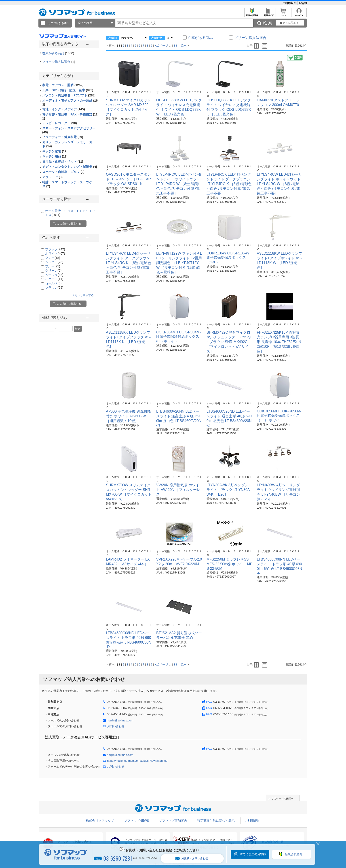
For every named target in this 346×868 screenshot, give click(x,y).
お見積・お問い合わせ (192, 858)
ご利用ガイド (268, 14)
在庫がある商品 (58, 53)
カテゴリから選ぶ (59, 23)
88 (175, 46)
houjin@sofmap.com (120, 720)
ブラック (55, 249)
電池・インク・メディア (64, 109)
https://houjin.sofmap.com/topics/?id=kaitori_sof (138, 761)
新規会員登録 (252, 14)
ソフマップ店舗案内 (173, 821)
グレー (53, 258)
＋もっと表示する (83, 295)
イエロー (54, 279)
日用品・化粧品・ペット (63, 162)
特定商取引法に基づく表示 (216, 821)
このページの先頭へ (282, 798)
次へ (184, 46)
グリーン (53, 271)
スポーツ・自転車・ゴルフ (63, 172)
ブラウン (54, 288)
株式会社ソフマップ (100, 821)
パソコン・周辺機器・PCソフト (69, 95)
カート (283, 14)
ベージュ (54, 275)
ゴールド (53, 283)
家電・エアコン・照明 (63, 85)
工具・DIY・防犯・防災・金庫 (68, 90)
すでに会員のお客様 (253, 854)
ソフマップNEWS (137, 821)
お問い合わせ (116, 726)
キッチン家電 (55, 151)
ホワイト (55, 254)
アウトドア (52, 177)
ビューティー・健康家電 (63, 137)
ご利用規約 (290, 3)
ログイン (299, 14)
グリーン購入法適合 (59, 62)
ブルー (53, 266)
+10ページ (161, 46)
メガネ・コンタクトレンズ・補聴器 (70, 167)
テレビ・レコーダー (60, 123)
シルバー (54, 262)
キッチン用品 (55, 156)
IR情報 (303, 3)
